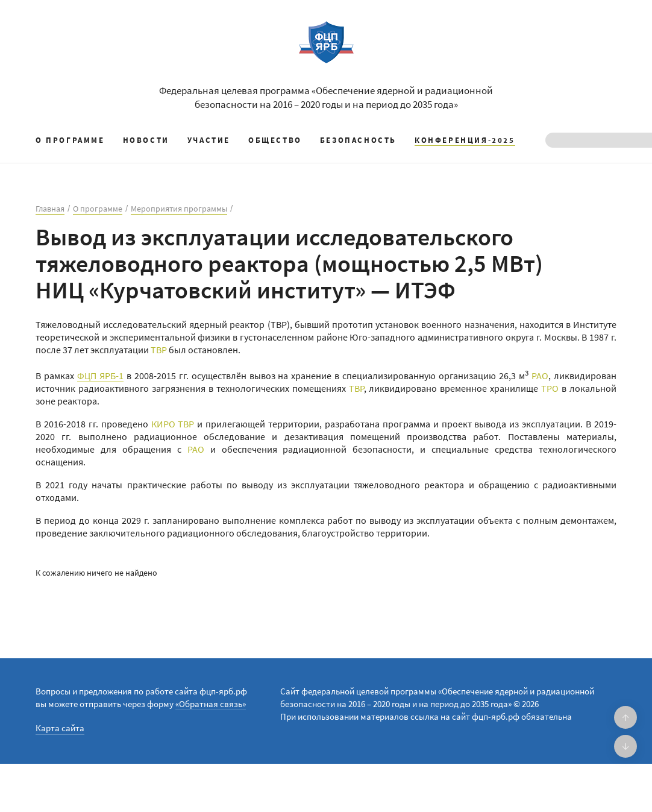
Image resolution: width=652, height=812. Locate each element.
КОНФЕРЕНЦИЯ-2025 (465, 140)
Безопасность (358, 140)
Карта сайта (60, 728)
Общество (275, 140)
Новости (146, 140)
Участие (209, 140)
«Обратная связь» (211, 704)
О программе (70, 140)
